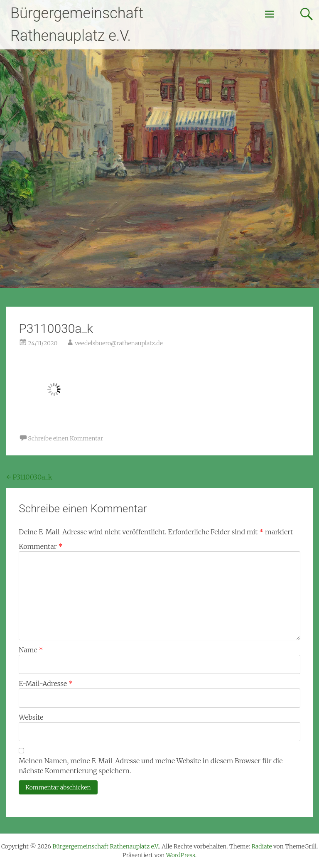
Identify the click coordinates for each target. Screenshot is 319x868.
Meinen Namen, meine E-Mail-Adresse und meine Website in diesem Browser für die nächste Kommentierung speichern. (151, 766)
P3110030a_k (29, 477)
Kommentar (40, 546)
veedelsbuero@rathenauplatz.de (119, 343)
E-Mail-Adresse (46, 684)
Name (31, 650)
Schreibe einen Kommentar (65, 438)
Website (31, 717)
